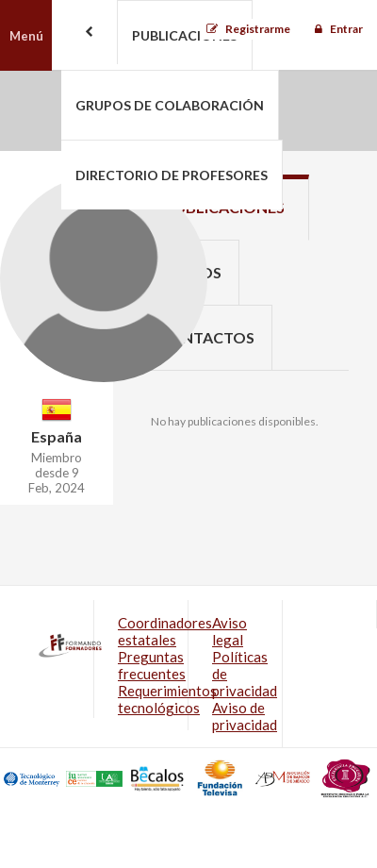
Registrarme (258, 29)
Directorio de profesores (172, 175)
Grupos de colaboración (170, 105)
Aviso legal (229, 631)
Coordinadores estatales (165, 631)
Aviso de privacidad (245, 716)
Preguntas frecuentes (152, 665)
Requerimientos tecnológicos (167, 699)
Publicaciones (185, 35)
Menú (26, 36)
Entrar (346, 29)
